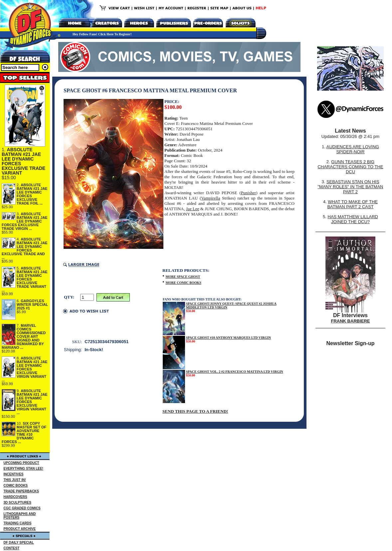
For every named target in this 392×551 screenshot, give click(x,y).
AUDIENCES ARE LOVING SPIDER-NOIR (353, 149)
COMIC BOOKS (16, 486)
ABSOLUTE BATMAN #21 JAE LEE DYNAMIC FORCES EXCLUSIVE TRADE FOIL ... (32, 194)
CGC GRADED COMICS (22, 508)
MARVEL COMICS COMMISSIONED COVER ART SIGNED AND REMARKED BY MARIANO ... (24, 336)
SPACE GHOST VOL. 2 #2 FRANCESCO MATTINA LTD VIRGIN (235, 372)
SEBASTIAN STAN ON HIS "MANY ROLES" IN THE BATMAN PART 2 (350, 187)
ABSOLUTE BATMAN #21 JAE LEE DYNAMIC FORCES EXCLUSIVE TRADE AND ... (25, 248)
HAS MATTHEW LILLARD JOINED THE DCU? (353, 219)
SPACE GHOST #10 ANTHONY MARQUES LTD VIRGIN (228, 338)
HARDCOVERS (15, 497)
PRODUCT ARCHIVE (20, 529)
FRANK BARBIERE (351, 321)
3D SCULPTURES (17, 503)
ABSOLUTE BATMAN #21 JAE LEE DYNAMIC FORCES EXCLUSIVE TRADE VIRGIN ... (25, 221)
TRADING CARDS (18, 523)
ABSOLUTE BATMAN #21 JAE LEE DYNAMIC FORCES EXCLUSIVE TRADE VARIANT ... (25, 279)
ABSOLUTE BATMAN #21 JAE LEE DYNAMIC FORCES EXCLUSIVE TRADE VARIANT (23, 161)
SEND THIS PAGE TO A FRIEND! (195, 411)
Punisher (249, 193)
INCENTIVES (14, 474)
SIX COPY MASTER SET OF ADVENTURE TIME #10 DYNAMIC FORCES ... (24, 433)
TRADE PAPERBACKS (21, 491)
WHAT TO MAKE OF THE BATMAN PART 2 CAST (352, 204)
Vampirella (210, 198)
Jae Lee (193, 209)
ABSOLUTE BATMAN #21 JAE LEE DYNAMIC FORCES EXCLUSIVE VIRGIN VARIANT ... (25, 369)
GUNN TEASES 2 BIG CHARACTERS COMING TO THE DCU (350, 167)
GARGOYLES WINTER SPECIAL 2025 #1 (32, 304)
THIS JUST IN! (15, 480)
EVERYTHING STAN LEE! (23, 469)
